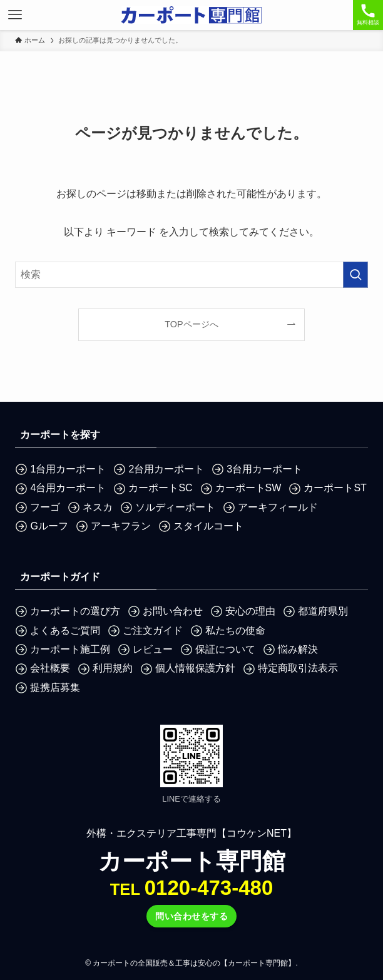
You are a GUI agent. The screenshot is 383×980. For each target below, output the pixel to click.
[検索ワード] (191, 275)
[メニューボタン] (15, 15)
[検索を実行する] (355, 275)
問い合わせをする (191, 916)
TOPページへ (191, 324)
